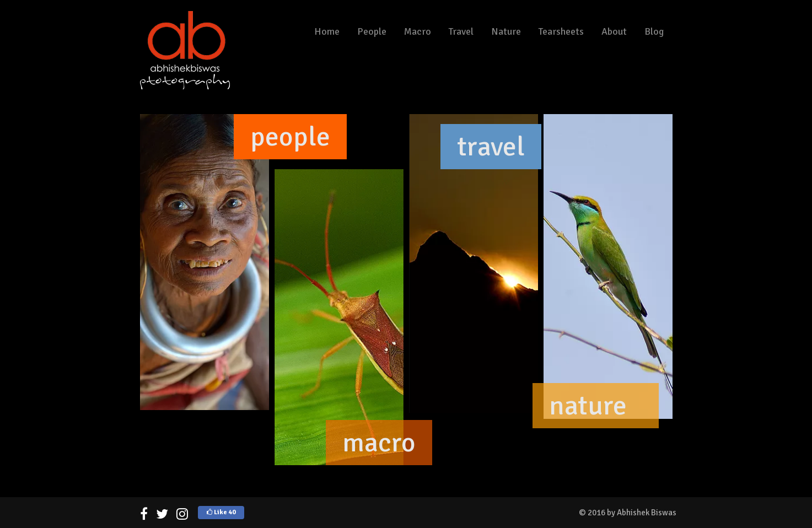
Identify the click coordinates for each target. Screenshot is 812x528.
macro (379, 443)
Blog (654, 31)
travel (491, 147)
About (614, 31)
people (290, 137)
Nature (506, 31)
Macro (418, 31)
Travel (461, 31)
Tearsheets (561, 31)
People (372, 31)
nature (588, 406)
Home (327, 31)
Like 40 (221, 512)
